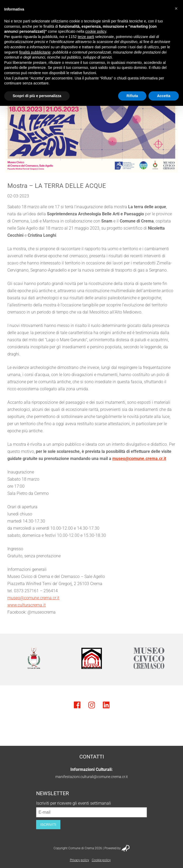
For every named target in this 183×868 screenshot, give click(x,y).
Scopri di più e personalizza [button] (37, 96)
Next (168, 658)
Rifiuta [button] (132, 96)
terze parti (86, 37)
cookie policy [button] (96, 31)
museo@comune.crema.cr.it (139, 459)
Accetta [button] (164, 96)
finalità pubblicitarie (35, 52)
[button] (176, 8)
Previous (15, 658)
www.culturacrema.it (27, 605)
